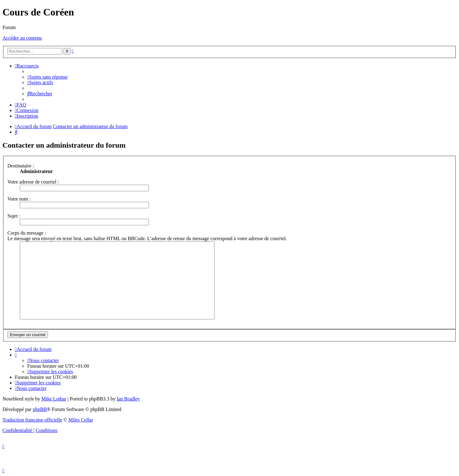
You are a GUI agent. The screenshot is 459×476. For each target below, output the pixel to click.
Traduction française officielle (32, 420)
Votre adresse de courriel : (33, 182)
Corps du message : (27, 233)
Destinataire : (21, 166)
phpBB (40, 409)
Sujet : (14, 216)
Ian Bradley (128, 399)
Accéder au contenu (22, 38)
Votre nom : (19, 199)
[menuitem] (47, 77)
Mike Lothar (54, 399)
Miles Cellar (81, 420)
